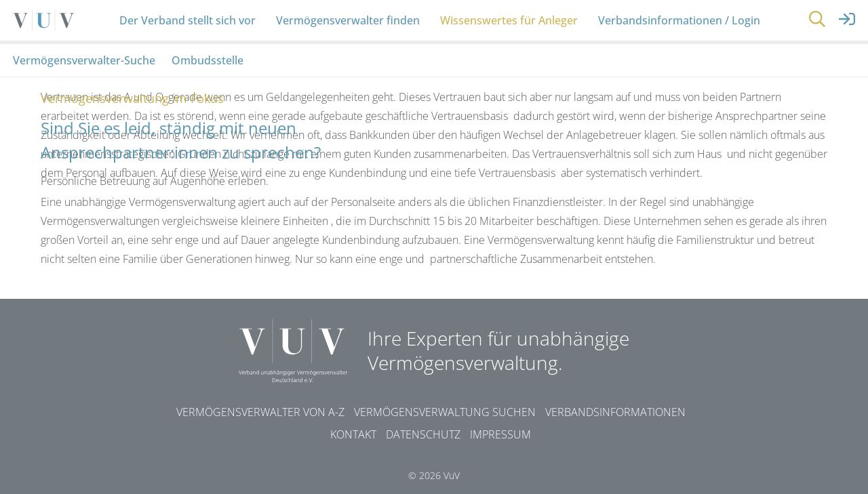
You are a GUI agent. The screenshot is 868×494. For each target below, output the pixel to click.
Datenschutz (423, 434)
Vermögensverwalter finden (348, 20)
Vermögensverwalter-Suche (84, 60)
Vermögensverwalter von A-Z (260, 412)
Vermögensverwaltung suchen (445, 412)
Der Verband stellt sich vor (188, 20)
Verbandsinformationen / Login (679, 20)
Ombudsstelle (208, 60)
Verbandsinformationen (615, 412)
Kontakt (353, 434)
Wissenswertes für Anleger (509, 20)
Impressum (500, 434)
